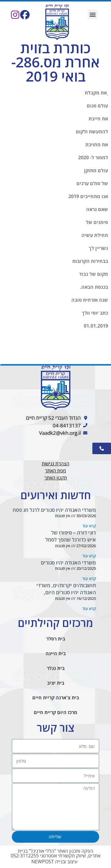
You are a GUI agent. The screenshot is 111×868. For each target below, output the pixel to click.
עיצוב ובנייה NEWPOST (54, 862)
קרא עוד (89, 526)
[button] (92, 14)
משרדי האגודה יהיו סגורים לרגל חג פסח (54, 510)
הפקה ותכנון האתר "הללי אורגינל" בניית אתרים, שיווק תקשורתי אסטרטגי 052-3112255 (55, 853)
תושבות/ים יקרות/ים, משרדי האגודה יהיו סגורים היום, (66, 589)
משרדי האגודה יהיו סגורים (68, 563)
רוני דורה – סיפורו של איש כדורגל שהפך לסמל (71, 536)
